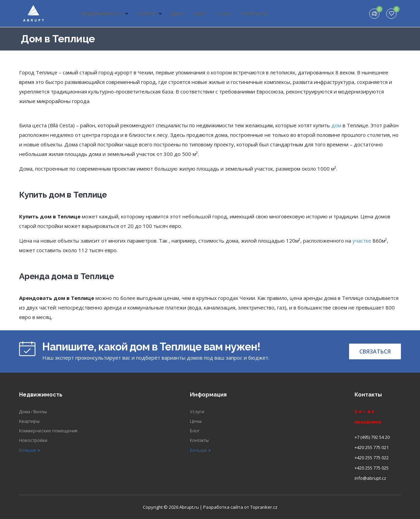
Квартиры (29, 421)
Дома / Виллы (33, 412)
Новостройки (33, 440)
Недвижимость (105, 14)
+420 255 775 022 (372, 458)
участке (362, 241)
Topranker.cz (264, 507)
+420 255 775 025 (372, 468)
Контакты (254, 14)
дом (336, 125)
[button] (375, 351)
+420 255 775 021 (372, 447)
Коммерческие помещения (48, 431)
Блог (200, 14)
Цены (177, 14)
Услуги (150, 14)
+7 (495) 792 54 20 (372, 437)
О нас (224, 14)
